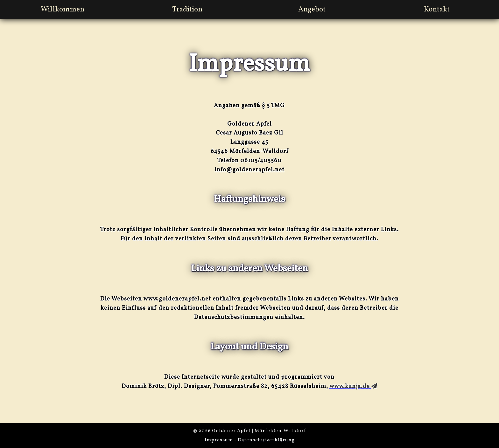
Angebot (312, 10)
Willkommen (63, 10)
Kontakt (437, 10)
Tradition (187, 10)
